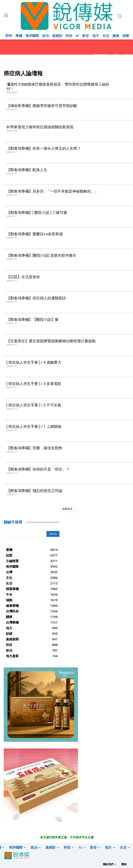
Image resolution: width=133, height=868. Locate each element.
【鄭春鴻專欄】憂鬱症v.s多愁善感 (35, 234)
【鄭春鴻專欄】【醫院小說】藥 (33, 320)
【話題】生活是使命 (23, 277)
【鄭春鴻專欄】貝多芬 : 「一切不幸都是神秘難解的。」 (52, 191)
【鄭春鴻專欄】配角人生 (27, 170)
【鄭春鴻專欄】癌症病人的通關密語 (36, 298)
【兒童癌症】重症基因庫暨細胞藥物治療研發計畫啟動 (51, 341)
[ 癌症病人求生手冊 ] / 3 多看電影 (34, 384)
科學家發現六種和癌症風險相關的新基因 (40, 127)
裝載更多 (69, 509)
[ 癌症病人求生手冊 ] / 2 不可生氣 (34, 405)
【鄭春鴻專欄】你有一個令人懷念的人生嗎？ (44, 148)
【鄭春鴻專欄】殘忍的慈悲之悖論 (34, 491)
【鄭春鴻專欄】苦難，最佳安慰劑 (34, 448)
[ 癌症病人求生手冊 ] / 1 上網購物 (34, 427)
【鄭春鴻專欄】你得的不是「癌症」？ (38, 469)
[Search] (53, 534)
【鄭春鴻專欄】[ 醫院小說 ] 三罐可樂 (37, 213)
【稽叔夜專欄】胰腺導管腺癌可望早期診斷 (42, 106)
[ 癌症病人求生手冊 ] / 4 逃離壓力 (34, 362)
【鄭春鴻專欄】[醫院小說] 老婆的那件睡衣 (41, 255)
